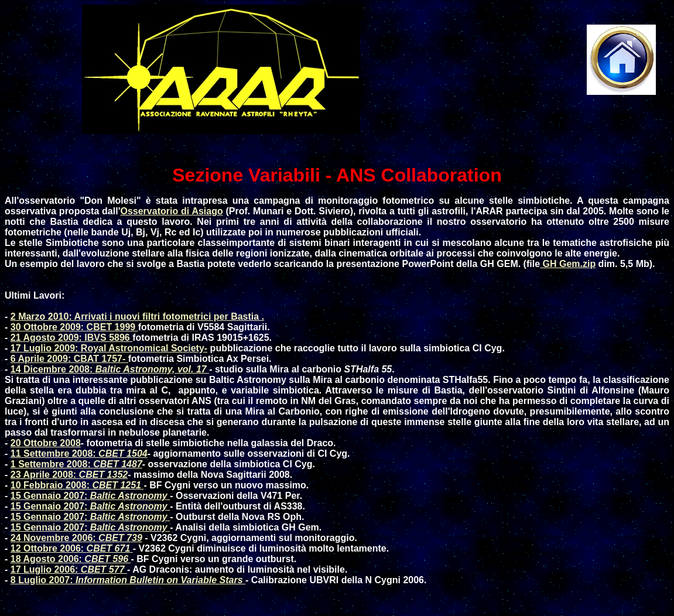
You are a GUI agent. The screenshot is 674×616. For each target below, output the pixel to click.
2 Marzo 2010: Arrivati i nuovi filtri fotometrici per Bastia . (137, 316)
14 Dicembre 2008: (110, 369)
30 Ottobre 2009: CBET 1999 (74, 327)
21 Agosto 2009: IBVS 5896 (71, 338)
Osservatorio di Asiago (171, 211)
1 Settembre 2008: (76, 464)
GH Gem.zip (568, 264)
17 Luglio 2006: (69, 569)
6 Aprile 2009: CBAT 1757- (69, 359)
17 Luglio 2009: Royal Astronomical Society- (109, 348)
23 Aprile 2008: (69, 475)
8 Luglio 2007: (128, 580)
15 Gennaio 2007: (90, 496)
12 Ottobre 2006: (72, 548)
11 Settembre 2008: (79, 454)
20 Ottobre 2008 (46, 443)
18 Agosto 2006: (71, 559)
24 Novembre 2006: (76, 538)
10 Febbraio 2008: (77, 485)
